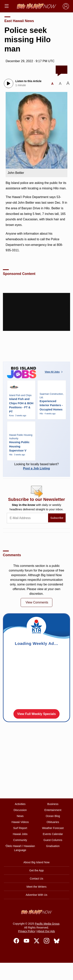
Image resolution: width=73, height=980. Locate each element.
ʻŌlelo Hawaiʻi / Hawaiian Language (20, 848)
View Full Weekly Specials (37, 714)
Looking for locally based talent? (37, 466)
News (20, 816)
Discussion (20, 810)
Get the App (37, 870)
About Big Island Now (37, 862)
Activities (20, 804)
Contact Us (36, 879)
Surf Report (20, 828)
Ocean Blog (53, 816)
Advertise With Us (36, 895)
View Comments (37, 602)
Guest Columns (53, 840)
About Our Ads (46, 931)
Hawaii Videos (20, 822)
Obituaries (53, 822)
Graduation (53, 846)
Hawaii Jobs (20, 834)
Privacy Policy (27, 931)
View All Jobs (54, 372)
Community (20, 840)
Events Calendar (53, 834)
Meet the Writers (36, 887)
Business (53, 804)
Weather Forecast (53, 828)
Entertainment (53, 810)
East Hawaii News (19, 21)
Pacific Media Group (47, 924)
